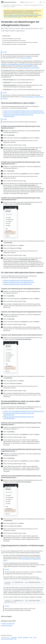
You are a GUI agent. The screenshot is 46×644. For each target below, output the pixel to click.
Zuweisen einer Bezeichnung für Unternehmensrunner (18, 284)
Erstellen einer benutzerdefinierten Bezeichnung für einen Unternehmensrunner (21, 199)
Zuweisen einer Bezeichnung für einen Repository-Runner (18, 280)
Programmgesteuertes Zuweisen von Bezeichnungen (22, 546)
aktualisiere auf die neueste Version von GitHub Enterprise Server (23, 15)
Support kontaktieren (7, 626)
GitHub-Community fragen (8, 624)
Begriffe (20, 637)
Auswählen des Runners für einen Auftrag (28, 68)
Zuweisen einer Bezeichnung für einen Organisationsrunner (19, 282)
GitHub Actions (7, 5)
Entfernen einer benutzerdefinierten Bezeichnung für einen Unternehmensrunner (21, 477)
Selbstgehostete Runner (17, 5)
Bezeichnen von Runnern (9, 7)
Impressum (14, 637)
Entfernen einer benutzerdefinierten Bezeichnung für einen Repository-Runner (24, 411)
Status (31, 637)
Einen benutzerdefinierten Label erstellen (19, 103)
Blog (15, 639)
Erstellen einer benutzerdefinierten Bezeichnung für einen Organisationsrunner (24, 113)
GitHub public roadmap (25, 58)
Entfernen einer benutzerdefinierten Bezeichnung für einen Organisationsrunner (21, 450)
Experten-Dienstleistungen (7, 639)
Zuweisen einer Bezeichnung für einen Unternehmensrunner (22, 335)
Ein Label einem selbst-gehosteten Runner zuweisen (23, 272)
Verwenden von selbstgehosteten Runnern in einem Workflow (17, 64)
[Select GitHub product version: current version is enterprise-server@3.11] (28, 2)
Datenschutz (26, 637)
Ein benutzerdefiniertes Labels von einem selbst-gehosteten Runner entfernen (21, 402)
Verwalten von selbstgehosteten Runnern (33, 5)
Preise (35, 637)
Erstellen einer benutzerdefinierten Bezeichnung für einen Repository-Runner (23, 111)
